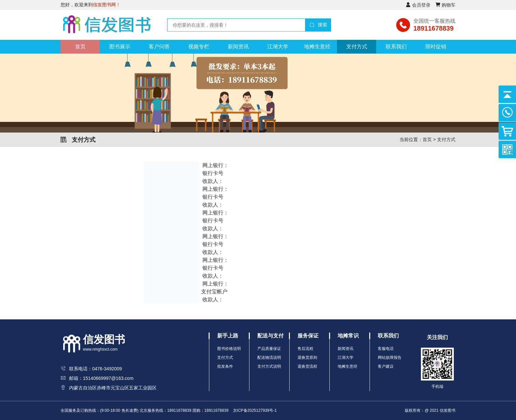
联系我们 (396, 47)
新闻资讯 (238, 47)
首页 (80, 47)
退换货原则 (307, 358)
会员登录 (421, 5)
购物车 (449, 5)
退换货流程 (307, 366)
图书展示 (120, 47)
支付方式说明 (269, 366)
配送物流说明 (269, 358)
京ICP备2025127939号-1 (255, 410)
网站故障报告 (390, 358)
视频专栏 (199, 47)
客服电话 (386, 349)
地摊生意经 (317, 47)
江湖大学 (278, 47)
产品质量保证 (269, 349)
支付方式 (357, 47)
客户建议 (386, 366)
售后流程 (305, 349)
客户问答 (159, 47)
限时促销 (436, 47)
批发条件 (225, 366)
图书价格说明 (229, 349)
